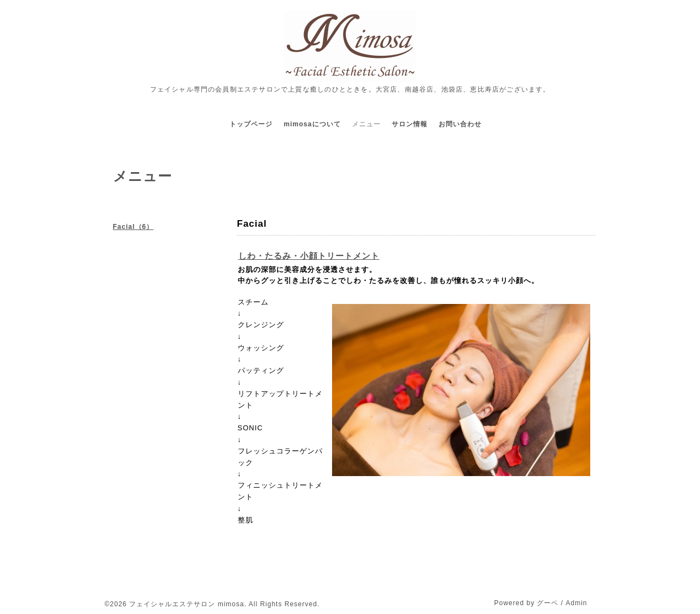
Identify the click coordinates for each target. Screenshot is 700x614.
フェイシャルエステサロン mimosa (186, 604)
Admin (576, 603)
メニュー (366, 124)
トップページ (251, 124)
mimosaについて (312, 124)
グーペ (547, 603)
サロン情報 (410, 124)
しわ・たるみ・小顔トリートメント (309, 256)
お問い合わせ (460, 124)
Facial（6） (133, 227)
